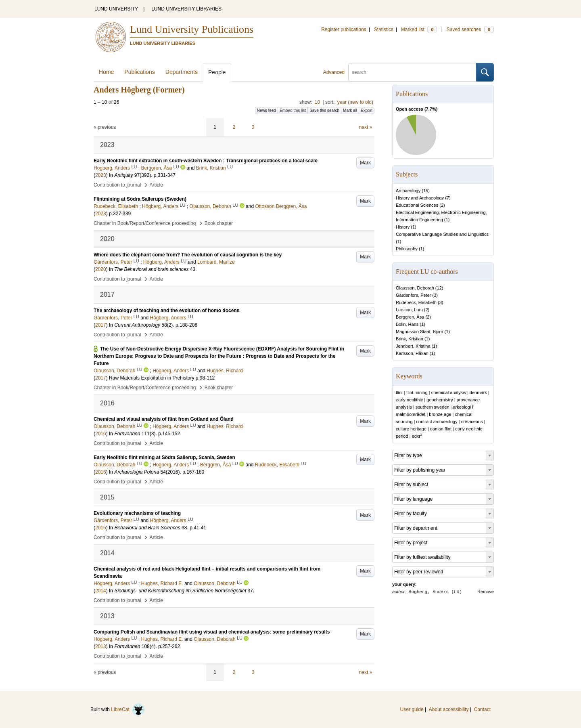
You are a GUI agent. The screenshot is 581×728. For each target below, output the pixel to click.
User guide (412, 709)
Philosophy (407, 249)
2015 (101, 528)
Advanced (334, 72)
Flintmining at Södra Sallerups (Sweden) (140, 199)
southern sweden (433, 407)
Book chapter (219, 223)
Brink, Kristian (410, 339)
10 (317, 102)
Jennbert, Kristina (413, 346)
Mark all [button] (350, 110)
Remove (486, 592)
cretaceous (472, 422)
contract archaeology (437, 422)
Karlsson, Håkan (412, 353)
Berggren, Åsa (410, 317)
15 (426, 191)
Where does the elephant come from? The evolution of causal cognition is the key (188, 255)
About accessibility (449, 709)
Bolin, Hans (407, 324)
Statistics (384, 29)
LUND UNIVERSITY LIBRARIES (186, 9)
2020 (101, 269)
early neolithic (409, 400)
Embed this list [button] (293, 110)
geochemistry (440, 400)
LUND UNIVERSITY (116, 9)
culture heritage (411, 429)
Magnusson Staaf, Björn (419, 331)
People (217, 72)
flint (399, 392)
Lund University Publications (192, 29)
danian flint (441, 429)
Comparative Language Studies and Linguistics (442, 234)
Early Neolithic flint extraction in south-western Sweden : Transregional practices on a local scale (206, 161)
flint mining (417, 392)
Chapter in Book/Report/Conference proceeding (145, 223)
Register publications (344, 29)
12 (439, 288)
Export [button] (367, 110)
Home (106, 72)
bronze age (440, 414)
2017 (101, 325)
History (403, 227)
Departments (182, 72)
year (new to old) (355, 102)
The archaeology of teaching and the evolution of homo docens (166, 311)
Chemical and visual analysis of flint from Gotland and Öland (164, 419)
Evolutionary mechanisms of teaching (137, 513)
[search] (412, 72)
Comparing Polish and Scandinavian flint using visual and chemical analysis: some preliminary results (212, 632)
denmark (478, 392)
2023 (101, 175)
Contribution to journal (117, 185)
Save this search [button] (324, 110)
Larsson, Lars (409, 310)
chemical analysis (449, 392)
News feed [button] (266, 110)
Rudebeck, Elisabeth (416, 302)
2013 (101, 646)
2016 (101, 434)
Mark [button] (365, 163)
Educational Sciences (417, 205)
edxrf (417, 436)
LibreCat (128, 709)
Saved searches (470, 29)
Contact (482, 709)
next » (366, 127)
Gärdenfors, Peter (413, 295)
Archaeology (408, 191)
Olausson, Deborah (415, 288)
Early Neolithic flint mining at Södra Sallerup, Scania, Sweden (164, 457)
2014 (101, 591)
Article (156, 185)
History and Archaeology (420, 198)
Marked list (419, 29)
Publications (140, 72)
